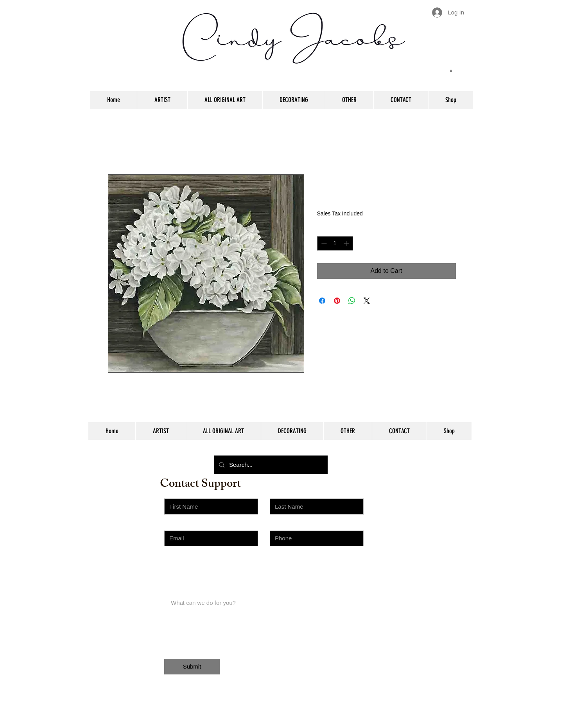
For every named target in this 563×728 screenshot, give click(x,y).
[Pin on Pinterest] (337, 301)
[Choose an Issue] (211, 570)
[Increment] (347, 243)
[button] (451, 71)
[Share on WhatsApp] (352, 301)
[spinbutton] (335, 243)
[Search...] (270, 465)
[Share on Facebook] (322, 301)
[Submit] (192, 667)
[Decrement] (323, 243)
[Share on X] (367, 301)
